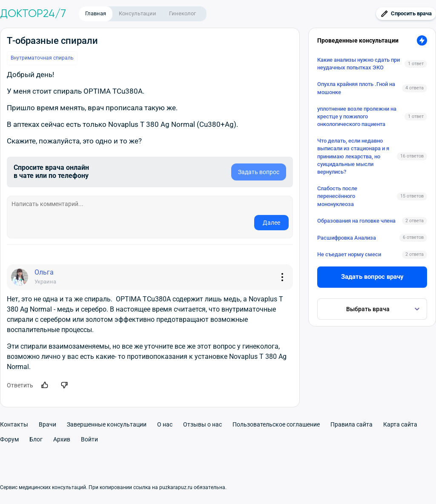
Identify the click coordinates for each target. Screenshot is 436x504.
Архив (62, 439)
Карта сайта (400, 424)
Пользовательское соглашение (276, 424)
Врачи (47, 424)
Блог (36, 439)
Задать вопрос (259, 172)
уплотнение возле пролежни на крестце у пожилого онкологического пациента (357, 116)
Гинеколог (182, 13)
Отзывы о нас (202, 424)
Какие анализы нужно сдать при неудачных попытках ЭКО (359, 64)
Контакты (14, 424)
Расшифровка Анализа (347, 238)
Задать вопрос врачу (372, 277)
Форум (9, 439)
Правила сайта (351, 424)
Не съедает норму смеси (349, 254)
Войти (89, 439)
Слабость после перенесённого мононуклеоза (337, 196)
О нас (165, 424)
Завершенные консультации (107, 424)
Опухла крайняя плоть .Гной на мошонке (356, 88)
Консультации (138, 13)
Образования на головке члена (356, 221)
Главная (96, 13)
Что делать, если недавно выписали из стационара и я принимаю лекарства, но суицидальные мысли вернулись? (353, 156)
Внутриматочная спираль (42, 58)
